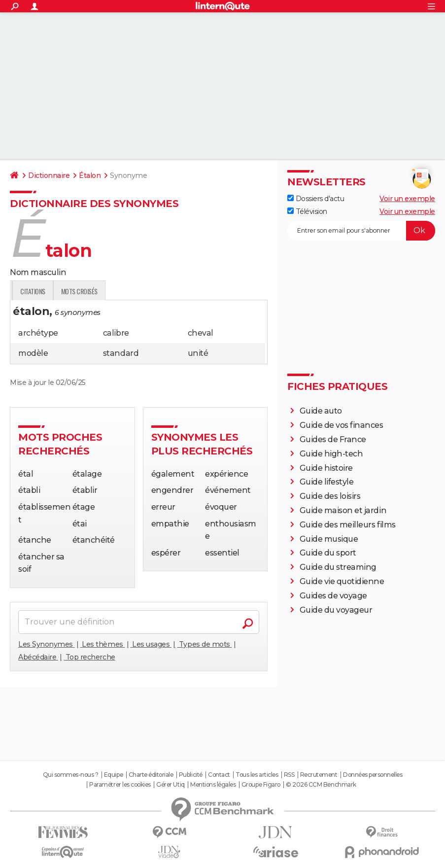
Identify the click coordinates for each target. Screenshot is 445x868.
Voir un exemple (407, 199)
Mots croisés (202, 291)
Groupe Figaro (261, 785)
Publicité (191, 775)
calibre (116, 333)
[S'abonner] (361, 231)
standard (121, 353)
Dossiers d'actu (316, 199)
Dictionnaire (49, 175)
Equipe (113, 775)
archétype (38, 333)
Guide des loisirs (330, 496)
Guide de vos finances (342, 425)
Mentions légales (213, 785)
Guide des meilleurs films (348, 525)
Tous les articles (257, 775)
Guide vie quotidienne (342, 581)
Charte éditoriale (151, 775)
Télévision (307, 211)
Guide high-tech (331, 454)
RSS (289, 775)
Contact (219, 775)
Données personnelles (373, 775)
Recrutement (319, 775)
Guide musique (329, 539)
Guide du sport (328, 553)
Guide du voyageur (336, 610)
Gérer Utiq (170, 785)
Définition (31, 291)
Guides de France (333, 439)
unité (198, 353)
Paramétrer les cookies (120, 785)
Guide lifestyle (327, 482)
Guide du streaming (338, 567)
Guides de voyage (333, 596)
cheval (201, 333)
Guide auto (321, 411)
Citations (155, 291)
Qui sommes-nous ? (71, 775)
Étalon (90, 175)
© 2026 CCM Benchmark (321, 785)
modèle (33, 353)
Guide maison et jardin (343, 510)
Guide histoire (326, 468)
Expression (112, 291)
